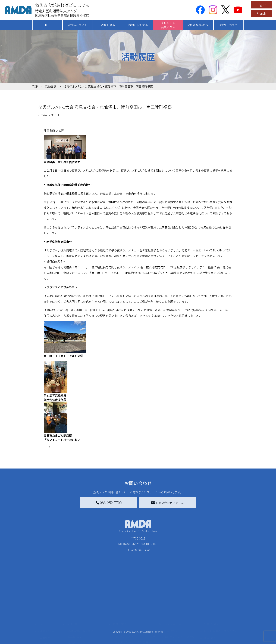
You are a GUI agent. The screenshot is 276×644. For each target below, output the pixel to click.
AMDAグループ (49, 631)
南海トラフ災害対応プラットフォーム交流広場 (181, 632)
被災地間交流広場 (170, 617)
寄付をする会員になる (168, 25)
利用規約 (209, 631)
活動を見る (108, 25)
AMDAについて (78, 25)
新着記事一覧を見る (81, 624)
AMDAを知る (46, 624)
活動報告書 (47, 637)
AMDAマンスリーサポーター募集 (135, 630)
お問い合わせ (228, 25)
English (261, 5)
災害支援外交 (169, 624)
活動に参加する (138, 25)
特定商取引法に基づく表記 (221, 624)
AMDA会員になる (125, 624)
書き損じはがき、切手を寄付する (134, 638)
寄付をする (120, 617)
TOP (47, 25)
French (261, 13)
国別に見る (75, 630)
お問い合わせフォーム (168, 503)
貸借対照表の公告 (198, 25)
